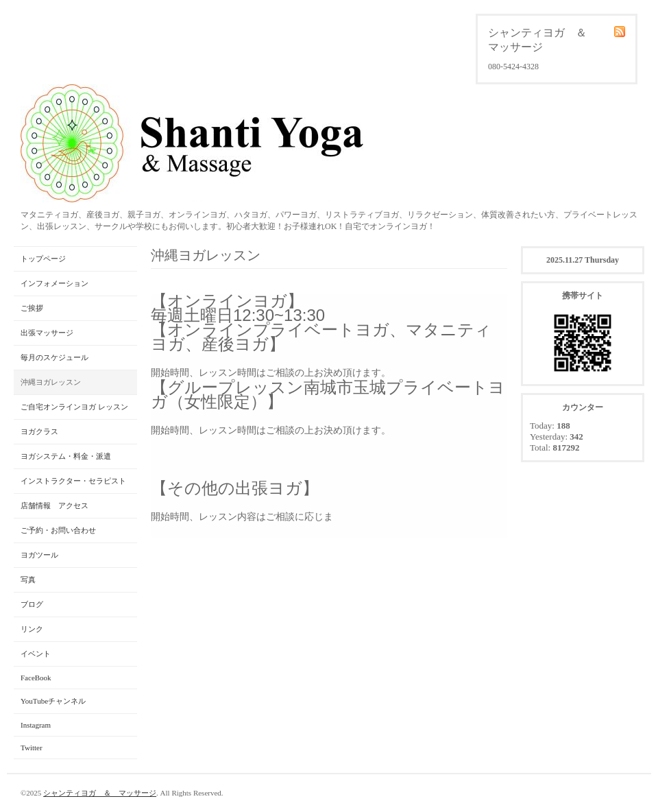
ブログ (32, 604)
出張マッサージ (47, 333)
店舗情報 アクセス (54, 505)
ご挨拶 (32, 308)
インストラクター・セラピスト (73, 481)
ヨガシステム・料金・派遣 (66, 456)
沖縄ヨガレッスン (51, 382)
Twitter (32, 748)
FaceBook (36, 678)
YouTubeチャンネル (53, 701)
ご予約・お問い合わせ (58, 530)
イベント (36, 654)
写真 (28, 580)
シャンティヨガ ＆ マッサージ (100, 793)
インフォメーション (54, 283)
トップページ (43, 259)
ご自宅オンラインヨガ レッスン (74, 407)
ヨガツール (39, 555)
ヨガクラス (39, 431)
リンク (32, 629)
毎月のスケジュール (54, 357)
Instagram (36, 725)
